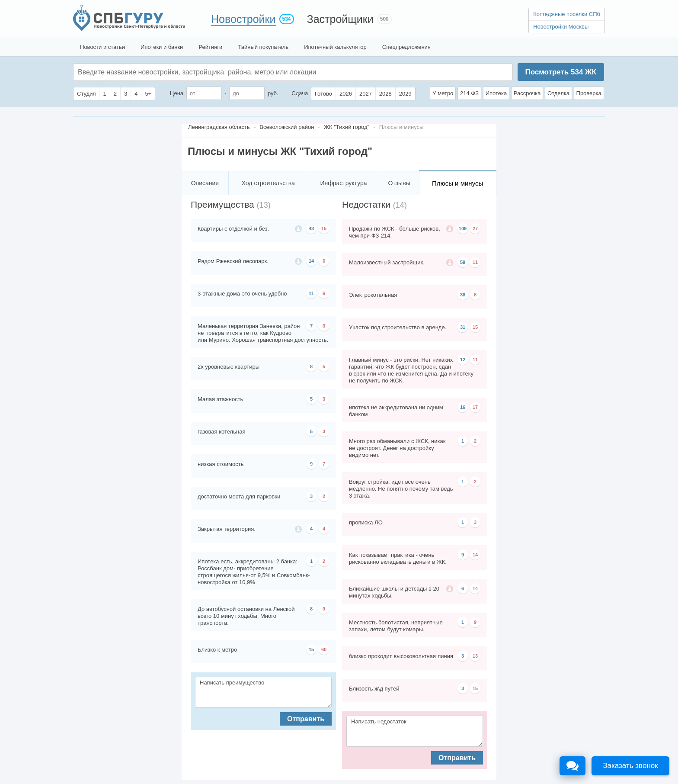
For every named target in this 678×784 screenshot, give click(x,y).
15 (324, 228)
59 (463, 262)
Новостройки (243, 19)
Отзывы (399, 183)
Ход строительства (268, 183)
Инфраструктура (343, 183)
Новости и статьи (102, 47)
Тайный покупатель (263, 47)
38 (463, 295)
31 (463, 327)
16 (463, 407)
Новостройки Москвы (561, 27)
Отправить (306, 719)
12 (463, 360)
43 (311, 228)
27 (475, 228)
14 (311, 261)
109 (463, 228)
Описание (205, 183)
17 (475, 407)
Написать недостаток (415, 731)
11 (311, 293)
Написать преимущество (263, 692)
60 (324, 649)
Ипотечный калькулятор (335, 47)
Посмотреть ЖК (560, 72)
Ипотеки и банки (162, 47)
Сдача (300, 93)
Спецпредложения (406, 47)
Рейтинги (210, 47)
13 (475, 656)
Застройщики (340, 19)
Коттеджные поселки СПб (567, 14)
